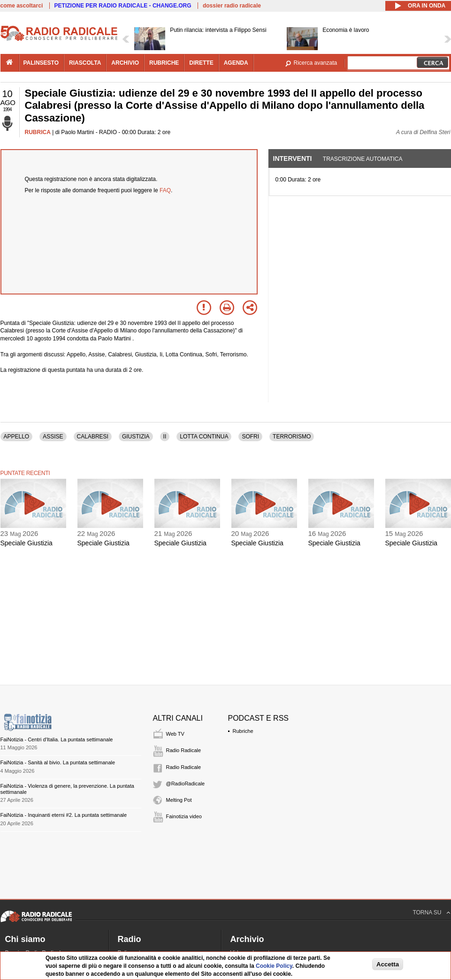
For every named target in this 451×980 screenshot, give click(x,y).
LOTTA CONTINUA (204, 437)
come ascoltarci (22, 6)
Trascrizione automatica (363, 159)
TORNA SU (427, 912)
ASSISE (53, 437)
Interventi (293, 158)
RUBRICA (38, 132)
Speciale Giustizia (27, 543)
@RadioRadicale (186, 784)
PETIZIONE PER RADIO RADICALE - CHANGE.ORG (123, 6)
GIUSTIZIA (136, 437)
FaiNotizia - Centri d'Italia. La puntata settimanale (57, 739)
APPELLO (17, 437)
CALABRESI (93, 437)
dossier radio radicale (232, 6)
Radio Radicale (184, 750)
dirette (201, 63)
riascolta (85, 63)
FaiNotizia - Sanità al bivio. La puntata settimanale (58, 762)
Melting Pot (179, 800)
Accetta (388, 964)
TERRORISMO (292, 437)
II (165, 437)
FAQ (165, 190)
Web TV (175, 734)
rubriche (164, 63)
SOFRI (250, 437)
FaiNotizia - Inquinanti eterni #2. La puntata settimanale (64, 815)
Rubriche (243, 731)
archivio (125, 63)
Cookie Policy (274, 966)
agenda (236, 63)
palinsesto (41, 63)
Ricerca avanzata (316, 63)
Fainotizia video (184, 816)
